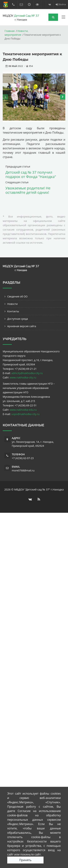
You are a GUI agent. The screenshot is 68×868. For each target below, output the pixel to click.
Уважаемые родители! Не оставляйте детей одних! (28, 190)
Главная (10, 31)
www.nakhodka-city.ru (23, 377)
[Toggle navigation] (63, 18)
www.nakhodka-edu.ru (23, 410)
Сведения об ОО (17, 296)
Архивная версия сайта (22, 326)
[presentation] (5, 97)
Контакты (13, 311)
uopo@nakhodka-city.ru (25, 414)
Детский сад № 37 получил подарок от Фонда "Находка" (31, 174)
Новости (12, 304)
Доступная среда (18, 319)
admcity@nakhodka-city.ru (27, 373)
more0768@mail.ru (23, 470)
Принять (25, 860)
